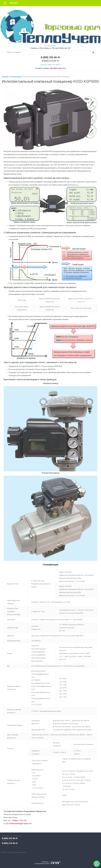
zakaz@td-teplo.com (58, 68)
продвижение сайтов (42, 864)
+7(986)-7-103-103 (19, 821)
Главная (5, 77)
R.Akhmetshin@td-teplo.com (20, 824)
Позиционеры (15, 77)
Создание (45, 862)
